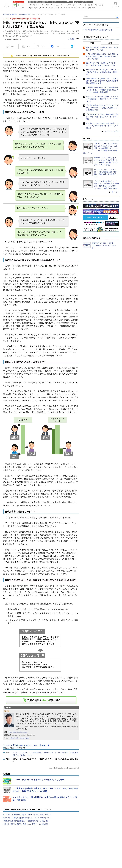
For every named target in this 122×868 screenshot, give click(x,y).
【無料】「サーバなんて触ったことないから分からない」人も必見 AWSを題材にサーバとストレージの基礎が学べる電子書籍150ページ (100, 148)
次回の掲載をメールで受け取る (15, 748)
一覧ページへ (115, 192)
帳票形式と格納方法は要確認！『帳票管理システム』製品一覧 (26, 821)
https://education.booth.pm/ (18, 732)
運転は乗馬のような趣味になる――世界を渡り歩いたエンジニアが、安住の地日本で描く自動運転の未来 (102, 81)
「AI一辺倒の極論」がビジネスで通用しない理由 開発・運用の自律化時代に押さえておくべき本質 (102, 57)
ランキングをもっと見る (111, 131)
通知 (28, 46)
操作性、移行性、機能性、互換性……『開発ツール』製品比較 (26, 824)
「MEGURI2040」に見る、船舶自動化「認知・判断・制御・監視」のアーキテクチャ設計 (102, 117)
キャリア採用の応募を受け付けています (98, 30)
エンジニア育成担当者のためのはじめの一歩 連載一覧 (26, 745)
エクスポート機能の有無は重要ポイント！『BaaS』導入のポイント (28, 818)
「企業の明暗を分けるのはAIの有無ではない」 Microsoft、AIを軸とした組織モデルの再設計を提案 (102, 108)
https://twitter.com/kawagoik (20, 738)
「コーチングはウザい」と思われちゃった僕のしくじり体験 (38, 780)
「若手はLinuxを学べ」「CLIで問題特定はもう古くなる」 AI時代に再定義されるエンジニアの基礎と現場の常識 (102, 90)
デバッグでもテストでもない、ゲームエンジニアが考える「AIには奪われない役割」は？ (102, 72)
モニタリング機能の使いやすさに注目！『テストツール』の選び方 (28, 815)
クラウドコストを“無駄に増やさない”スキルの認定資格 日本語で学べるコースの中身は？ (102, 99)
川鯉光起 (71, 39)
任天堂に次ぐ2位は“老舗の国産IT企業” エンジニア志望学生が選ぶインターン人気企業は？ (102, 126)
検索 (117, 17)
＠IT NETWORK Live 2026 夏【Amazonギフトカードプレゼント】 (104, 246)
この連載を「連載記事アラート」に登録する (41, 700)
